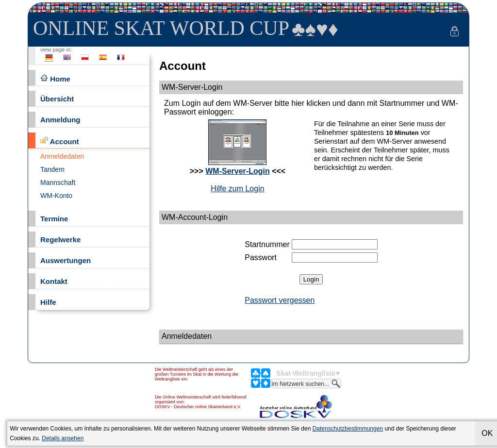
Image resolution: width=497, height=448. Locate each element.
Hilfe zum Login (237, 189)
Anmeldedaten (62, 156)
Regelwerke (60, 240)
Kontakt (54, 281)
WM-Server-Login (237, 171)
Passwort (261, 257)
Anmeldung (60, 120)
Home (55, 78)
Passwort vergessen (280, 300)
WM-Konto (56, 196)
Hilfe (48, 302)
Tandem (52, 169)
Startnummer (267, 244)
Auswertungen (66, 260)
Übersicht (57, 99)
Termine (54, 219)
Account (60, 141)
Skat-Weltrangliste (306, 373)
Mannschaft (58, 183)
